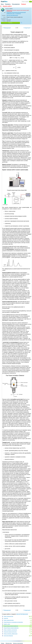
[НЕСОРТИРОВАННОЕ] (12, 15)
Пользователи (16, 4)
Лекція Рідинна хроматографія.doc (11, 628)
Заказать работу (7, 6)
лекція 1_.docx (7, 624)
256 (30, 636)
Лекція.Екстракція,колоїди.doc (10, 632)
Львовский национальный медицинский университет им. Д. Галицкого (16, 13)
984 (30, 616)
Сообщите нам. (9, 11)
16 (30, 626)
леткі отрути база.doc (8, 636)
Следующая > (27, 28)
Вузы (2, 4)
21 (30, 618)
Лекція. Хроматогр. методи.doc (10, 630)
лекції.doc (6, 618)
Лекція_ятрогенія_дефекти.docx (11, 634)
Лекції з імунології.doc (9, 616)
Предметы (8, 4)
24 (30, 628)
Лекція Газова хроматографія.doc (11, 626)
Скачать (10, 23)
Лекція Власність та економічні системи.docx (13, 622)
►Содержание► (1, 48)
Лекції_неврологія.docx (9, 620)
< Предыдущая (7, 28)
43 (30, 630)
